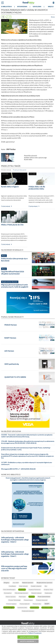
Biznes (53, 17)
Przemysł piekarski (25, 604)
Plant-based (22, 597)
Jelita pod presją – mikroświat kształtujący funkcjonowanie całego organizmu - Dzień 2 (15, 540)
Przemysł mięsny (28, 600)
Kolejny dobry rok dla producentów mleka (37, 188)
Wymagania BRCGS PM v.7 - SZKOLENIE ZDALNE (18, 469)
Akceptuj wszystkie (27, 637)
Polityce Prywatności (35, 633)
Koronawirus (8, 593)
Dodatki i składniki (36, 586)
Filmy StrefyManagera (9, 590)
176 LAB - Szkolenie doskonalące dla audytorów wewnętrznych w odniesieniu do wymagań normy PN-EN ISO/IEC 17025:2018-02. (28, 442)
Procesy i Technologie (15, 600)
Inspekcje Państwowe (35, 590)
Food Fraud (22, 590)
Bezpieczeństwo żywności (45, 583)
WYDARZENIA (22, 7)
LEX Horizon (9, 351)
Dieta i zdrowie (23, 586)
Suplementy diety (22, 608)
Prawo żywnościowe (44, 597)
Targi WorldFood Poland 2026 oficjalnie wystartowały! (13, 273)
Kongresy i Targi (48, 590)
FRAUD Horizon (11, 325)
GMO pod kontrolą (12, 364)
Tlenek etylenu (34, 608)
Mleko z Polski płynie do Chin (12, 225)
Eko (46, 586)
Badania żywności (28, 583)
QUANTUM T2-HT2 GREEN (15, 377)
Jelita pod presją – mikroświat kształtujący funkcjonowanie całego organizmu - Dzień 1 (15, 554)
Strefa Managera (9, 607)
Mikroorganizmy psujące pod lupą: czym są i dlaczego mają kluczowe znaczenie (14, 568)
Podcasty (32, 597)
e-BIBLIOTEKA (6, 7)
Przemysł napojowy (11, 604)
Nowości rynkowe (36, 593)
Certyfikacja (12, 586)
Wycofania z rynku (47, 608)
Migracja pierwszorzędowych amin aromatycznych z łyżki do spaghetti (15, 286)
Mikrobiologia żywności (21, 593)
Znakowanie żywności (28, 611)
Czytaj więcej (6, 206)
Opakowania (48, 593)
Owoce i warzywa (11, 597)
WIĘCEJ (51, 7)
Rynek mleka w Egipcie (10, 187)
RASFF (47, 604)
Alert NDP (16, 583)
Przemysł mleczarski (20, 170)
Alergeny (6, 583)
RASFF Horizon (10, 338)
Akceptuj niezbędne (27, 641)
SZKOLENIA (37, 7)
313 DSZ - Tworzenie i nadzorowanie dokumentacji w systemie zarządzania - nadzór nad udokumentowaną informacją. (27, 436)
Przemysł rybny (37, 604)
